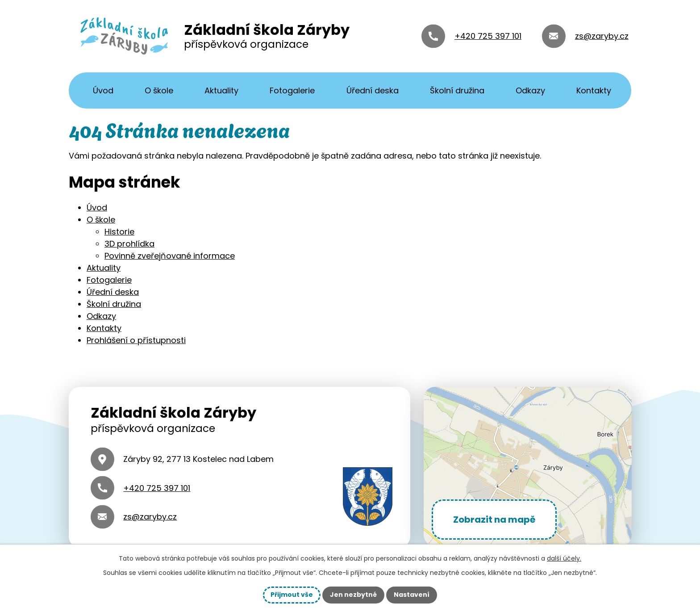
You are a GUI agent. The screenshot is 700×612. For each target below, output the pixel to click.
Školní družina (457, 90)
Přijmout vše (292, 595)
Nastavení (412, 595)
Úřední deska (373, 90)
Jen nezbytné (353, 595)
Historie (119, 232)
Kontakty (594, 90)
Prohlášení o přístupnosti (136, 340)
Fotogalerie (292, 90)
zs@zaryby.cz (602, 36)
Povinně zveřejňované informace (170, 256)
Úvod (103, 90)
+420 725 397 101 (488, 36)
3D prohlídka (129, 244)
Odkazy (530, 90)
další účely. (564, 558)
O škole (159, 90)
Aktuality (221, 90)
